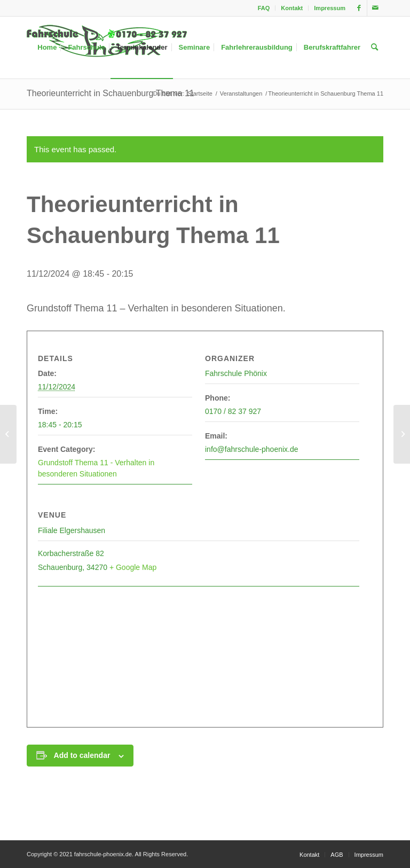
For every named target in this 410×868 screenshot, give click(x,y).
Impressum (330, 8)
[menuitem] (264, 8)
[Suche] (374, 48)
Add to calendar (82, 755)
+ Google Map (133, 567)
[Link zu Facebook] (359, 8)
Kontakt (292, 8)
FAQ (264, 8)
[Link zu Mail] (375, 8)
